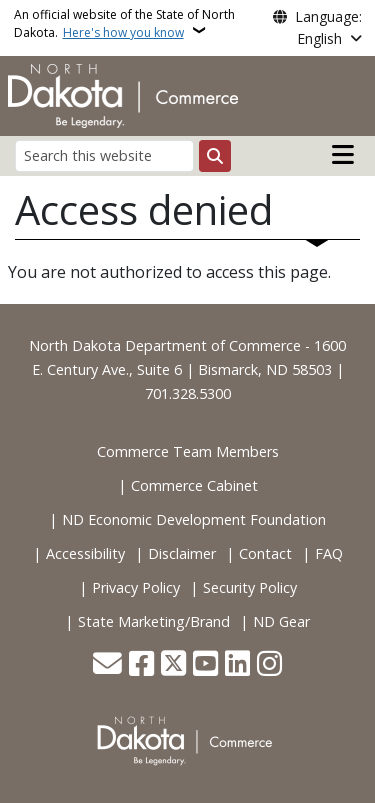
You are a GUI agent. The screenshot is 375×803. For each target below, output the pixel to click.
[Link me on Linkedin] (237, 665)
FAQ (329, 553)
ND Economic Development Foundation (194, 519)
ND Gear (281, 621)
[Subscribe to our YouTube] (205, 665)
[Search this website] (104, 155)
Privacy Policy (136, 587)
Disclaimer (182, 553)
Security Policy (250, 587)
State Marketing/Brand (154, 621)
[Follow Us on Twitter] (173, 665)
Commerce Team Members (188, 451)
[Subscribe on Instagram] (269, 665)
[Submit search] (215, 156)
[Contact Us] (107, 665)
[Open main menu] (343, 155)
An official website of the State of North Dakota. (124, 23)
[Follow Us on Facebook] (141, 665)
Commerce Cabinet (194, 485)
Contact (265, 553)
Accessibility (85, 553)
